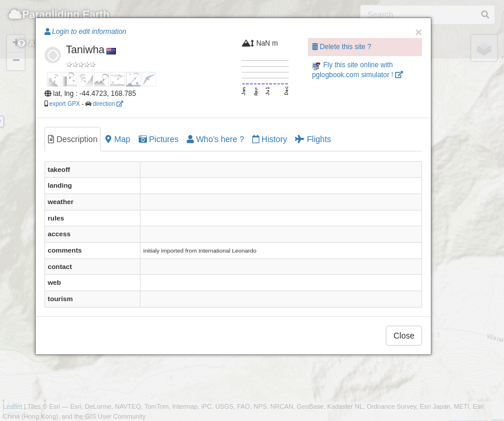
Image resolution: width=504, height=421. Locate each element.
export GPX (64, 104)
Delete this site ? (342, 47)
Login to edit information (85, 32)
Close (404, 336)
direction (108, 104)
